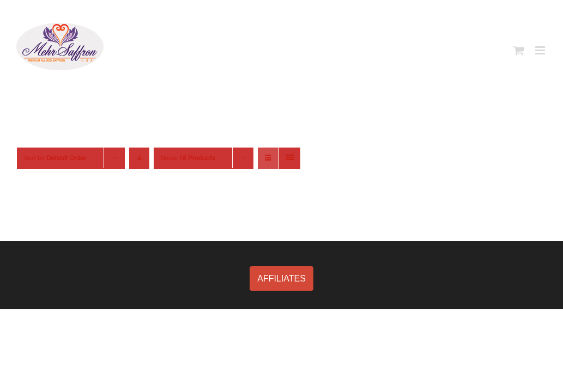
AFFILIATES (282, 278)
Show (188, 158)
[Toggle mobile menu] (541, 50)
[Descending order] (139, 158)
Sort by (55, 158)
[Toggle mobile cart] (519, 50)
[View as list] (290, 158)
